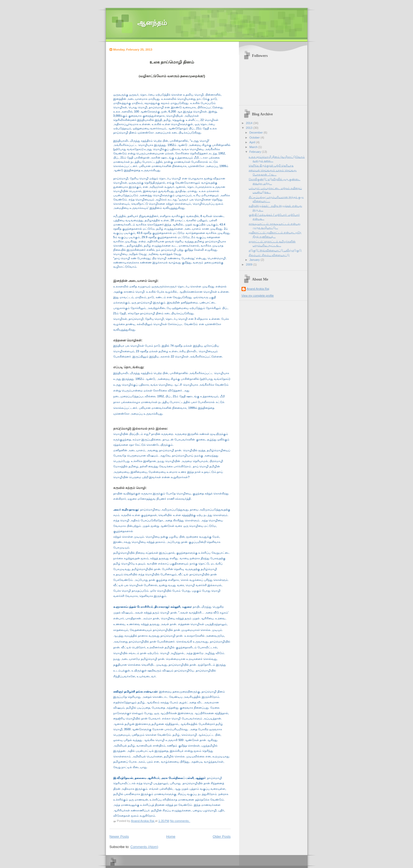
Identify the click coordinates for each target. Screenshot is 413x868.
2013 (250, 128)
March (254, 147)
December (257, 133)
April (253, 142)
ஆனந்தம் (152, 23)
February (256, 152)
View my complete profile (258, 296)
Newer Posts (119, 837)
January (255, 260)
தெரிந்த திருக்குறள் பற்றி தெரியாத (271, 165)
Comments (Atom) (144, 847)
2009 (250, 264)
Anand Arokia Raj (258, 289)
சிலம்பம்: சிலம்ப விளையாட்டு (269, 255)
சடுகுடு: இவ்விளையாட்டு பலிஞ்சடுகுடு (275, 250)
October (255, 138)
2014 (250, 123)
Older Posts (222, 837)
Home (171, 837)
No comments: (180, 821)
